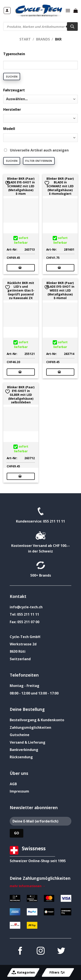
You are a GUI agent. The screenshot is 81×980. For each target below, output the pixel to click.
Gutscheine (20, 735)
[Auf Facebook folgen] (20, 951)
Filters (57, 972)
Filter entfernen (39, 161)
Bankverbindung (24, 750)
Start (25, 39)
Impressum (19, 791)
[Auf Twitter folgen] (61, 951)
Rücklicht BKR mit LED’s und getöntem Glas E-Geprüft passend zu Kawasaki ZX (21, 290)
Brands (43, 39)
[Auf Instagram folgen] (40, 951)
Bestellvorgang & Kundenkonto (37, 720)
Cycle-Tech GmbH (25, 637)
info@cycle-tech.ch (26, 607)
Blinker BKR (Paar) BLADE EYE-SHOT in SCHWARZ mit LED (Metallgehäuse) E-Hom (21, 186)
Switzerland (20, 659)
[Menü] (68, 10)
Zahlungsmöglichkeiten (30, 727)
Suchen (12, 76)
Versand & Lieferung (28, 742)
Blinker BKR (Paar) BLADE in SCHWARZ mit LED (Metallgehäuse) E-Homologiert (60, 186)
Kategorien (23, 972)
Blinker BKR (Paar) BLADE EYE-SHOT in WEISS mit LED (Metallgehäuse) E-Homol (60, 290)
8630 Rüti (18, 651)
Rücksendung (21, 757)
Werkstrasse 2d (23, 644)
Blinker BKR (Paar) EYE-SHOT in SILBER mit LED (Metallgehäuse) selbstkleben (21, 395)
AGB (13, 784)
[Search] (72, 27)
